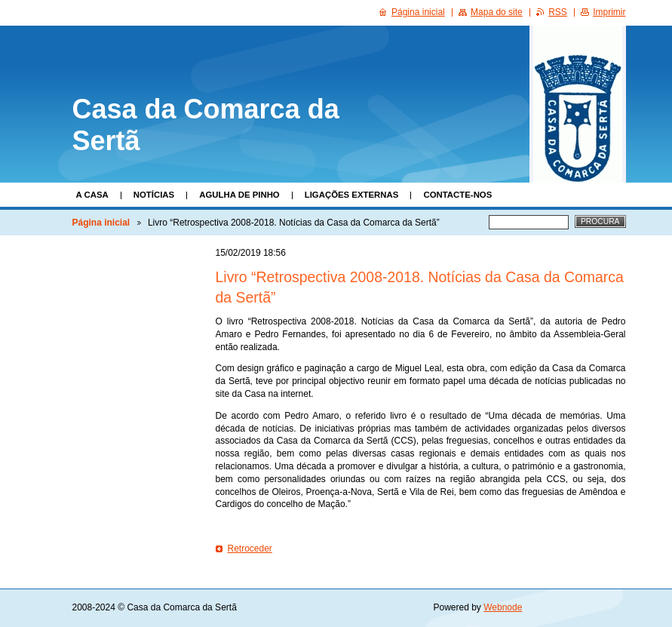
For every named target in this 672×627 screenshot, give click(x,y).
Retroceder (250, 549)
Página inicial (101, 223)
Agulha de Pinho (239, 195)
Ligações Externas (352, 195)
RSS (558, 12)
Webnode (503, 607)
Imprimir (609, 12)
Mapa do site (497, 12)
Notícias (154, 195)
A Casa (92, 195)
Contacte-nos (457, 195)
